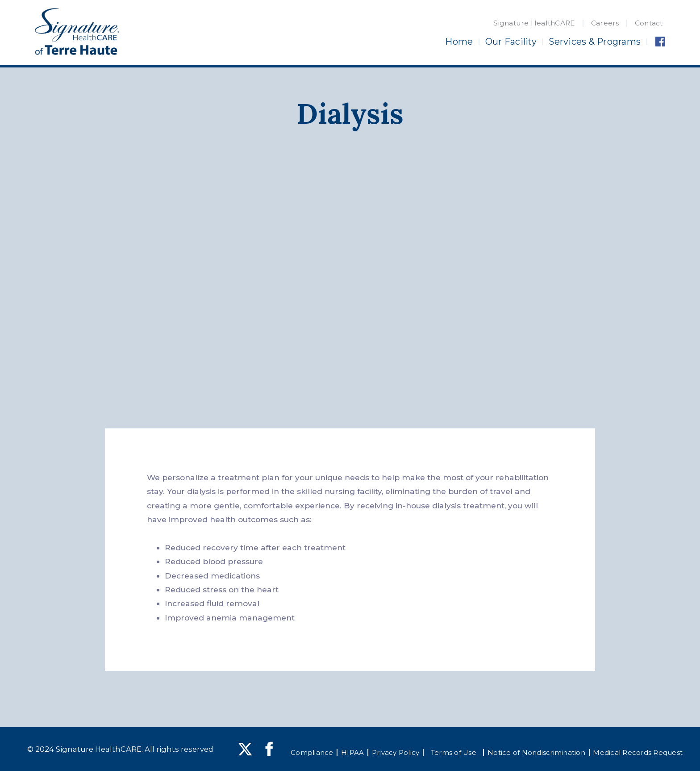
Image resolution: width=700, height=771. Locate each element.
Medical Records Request (638, 753)
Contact (649, 23)
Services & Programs (595, 42)
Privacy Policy (396, 753)
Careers (605, 23)
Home (459, 42)
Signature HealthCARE (534, 23)
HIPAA (352, 753)
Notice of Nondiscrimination (536, 753)
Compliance (312, 753)
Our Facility (511, 42)
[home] (77, 32)
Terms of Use (454, 753)
